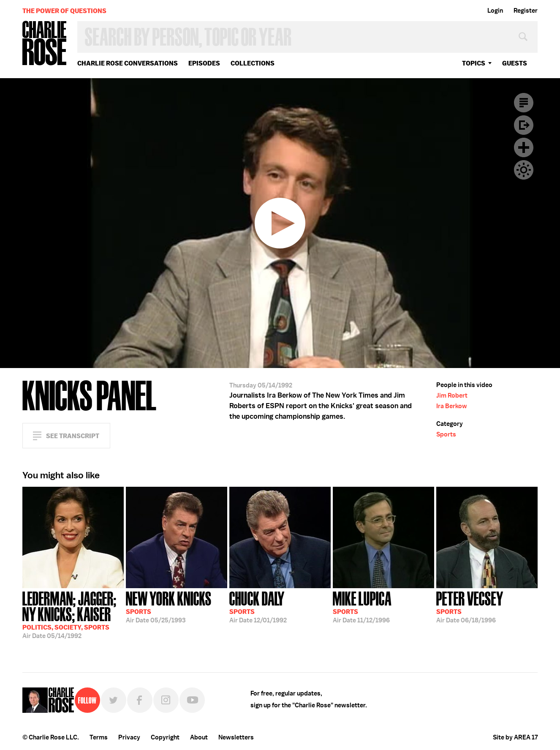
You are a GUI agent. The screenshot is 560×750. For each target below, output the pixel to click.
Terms (99, 737)
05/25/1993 (169, 606)
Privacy (129, 737)
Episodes (204, 63)
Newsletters (236, 737)
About (199, 737)
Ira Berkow (452, 406)
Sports (446, 434)
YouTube (192, 700)
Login (495, 11)
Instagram (166, 700)
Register (526, 11)
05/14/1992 (73, 614)
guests (515, 63)
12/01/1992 (258, 606)
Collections (253, 63)
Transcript (524, 103)
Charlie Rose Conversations (128, 63)
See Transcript (73, 436)
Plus (524, 147)
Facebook (140, 700)
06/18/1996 (470, 606)
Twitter (114, 700)
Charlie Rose (45, 44)
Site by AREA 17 (515, 737)
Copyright (165, 737)
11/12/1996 (362, 606)
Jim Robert (452, 395)
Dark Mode (524, 170)
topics (474, 63)
